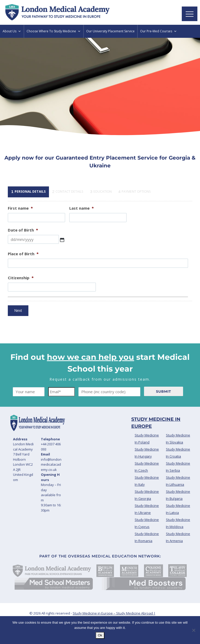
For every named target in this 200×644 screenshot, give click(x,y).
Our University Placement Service (110, 31)
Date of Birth (23, 230)
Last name (82, 208)
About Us (12, 31)
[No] (193, 630)
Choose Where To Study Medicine (54, 31)
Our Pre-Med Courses (158, 31)
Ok (100, 635)
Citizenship (21, 278)
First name (20, 208)
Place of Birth (23, 254)
